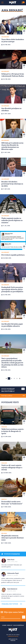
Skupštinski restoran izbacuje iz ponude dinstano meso (13, 538)
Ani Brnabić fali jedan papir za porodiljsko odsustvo (12, 325)
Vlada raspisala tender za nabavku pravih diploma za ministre (12, 220)
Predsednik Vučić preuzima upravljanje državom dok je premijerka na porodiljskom (12, 289)
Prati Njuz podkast (7, 396)
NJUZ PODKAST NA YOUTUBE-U (8, 390)
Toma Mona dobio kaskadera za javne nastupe (13, 40)
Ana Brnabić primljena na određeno (11, 109)
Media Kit (10, 625)
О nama (4, 625)
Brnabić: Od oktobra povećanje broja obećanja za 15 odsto (12, 184)
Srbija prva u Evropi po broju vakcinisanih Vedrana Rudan (13, 75)
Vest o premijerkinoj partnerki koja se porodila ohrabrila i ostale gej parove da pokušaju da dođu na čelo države (12, 363)
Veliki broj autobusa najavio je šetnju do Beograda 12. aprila (12, 431)
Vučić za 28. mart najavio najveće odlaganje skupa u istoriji (12, 467)
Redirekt (13, 641)
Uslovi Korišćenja (19, 625)
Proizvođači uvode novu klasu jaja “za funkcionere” (12, 503)
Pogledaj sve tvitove (10, 604)
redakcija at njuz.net (13, 636)
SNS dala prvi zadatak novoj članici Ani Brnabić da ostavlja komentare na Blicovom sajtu (12, 146)
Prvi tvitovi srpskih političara (13, 255)
